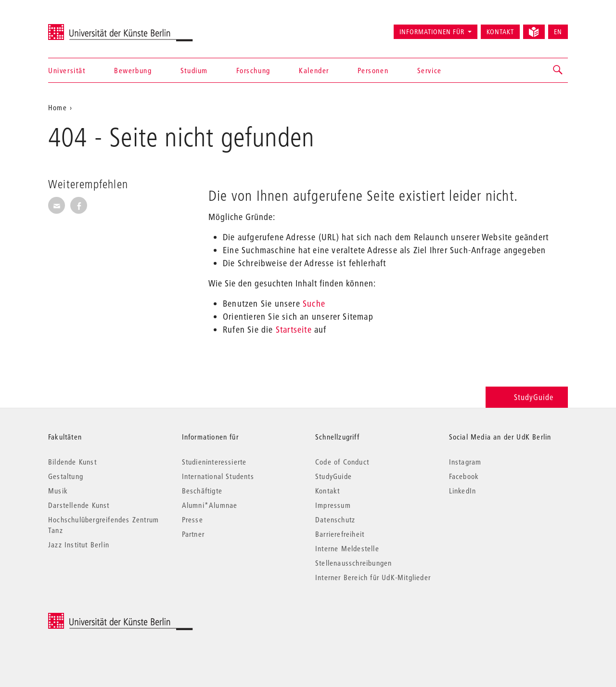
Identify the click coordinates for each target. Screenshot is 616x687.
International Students (218, 476)
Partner (193, 534)
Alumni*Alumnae (210, 505)
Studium (194, 70)
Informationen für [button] (432, 32)
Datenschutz (335, 519)
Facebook (464, 476)
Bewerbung (133, 70)
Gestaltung (66, 476)
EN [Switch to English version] (558, 32)
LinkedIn (463, 491)
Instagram (465, 462)
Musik (58, 491)
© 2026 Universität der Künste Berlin (98, 618)
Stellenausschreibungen (353, 563)
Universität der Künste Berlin (86, 27)
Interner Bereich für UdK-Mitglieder (373, 577)
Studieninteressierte (214, 462)
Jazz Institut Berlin (79, 544)
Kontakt (500, 32)
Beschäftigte (202, 491)
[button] (558, 70)
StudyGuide (527, 397)
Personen (373, 70)
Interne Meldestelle (347, 548)
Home (58, 107)
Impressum (333, 505)
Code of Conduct (342, 462)
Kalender (314, 70)
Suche (314, 304)
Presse (192, 519)
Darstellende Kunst (79, 505)
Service (430, 70)
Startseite (294, 330)
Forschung (253, 70)
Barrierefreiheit (340, 534)
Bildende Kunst (72, 462)
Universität (67, 70)
